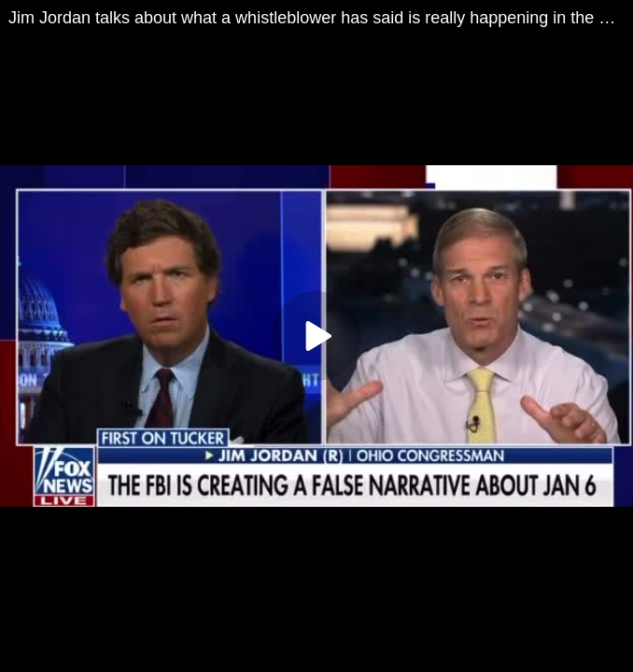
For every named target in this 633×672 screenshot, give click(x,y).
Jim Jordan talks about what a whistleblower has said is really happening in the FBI (316, 18)
